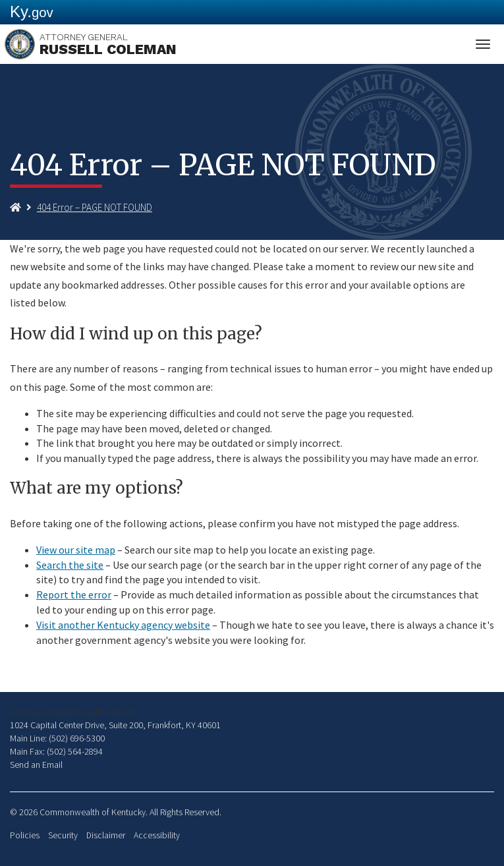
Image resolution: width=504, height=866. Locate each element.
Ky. (32, 12)
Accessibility (157, 835)
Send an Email (36, 765)
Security (63, 835)
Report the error (74, 594)
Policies (25, 835)
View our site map (76, 550)
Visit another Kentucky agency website (123, 625)
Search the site (70, 565)
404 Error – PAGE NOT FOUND (95, 207)
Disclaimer (106, 835)
